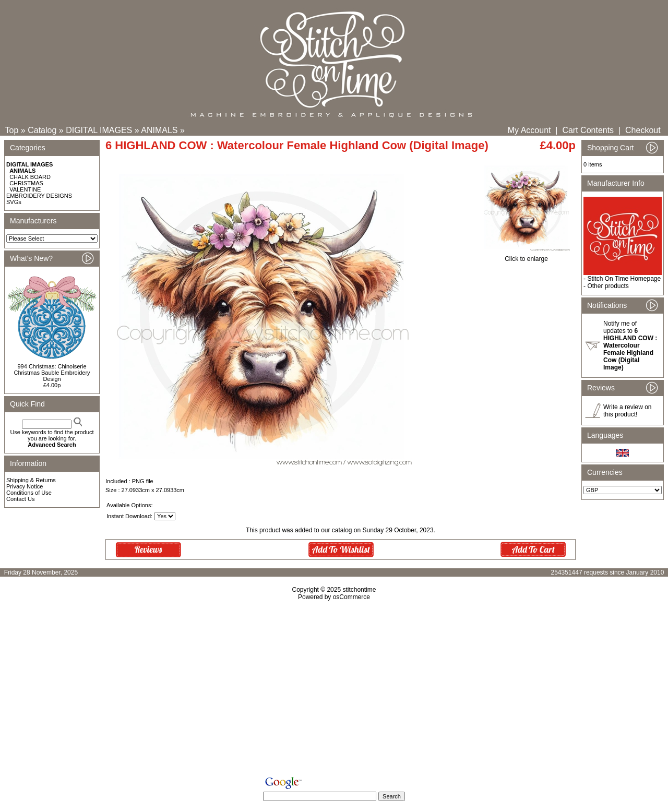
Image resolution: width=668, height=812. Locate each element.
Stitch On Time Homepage (624, 279)
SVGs (14, 202)
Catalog (42, 130)
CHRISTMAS (26, 183)
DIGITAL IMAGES (99, 130)
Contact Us (20, 499)
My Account (529, 130)
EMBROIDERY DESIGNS (39, 196)
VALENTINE (25, 189)
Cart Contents (588, 130)
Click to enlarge (526, 256)
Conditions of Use (29, 493)
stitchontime (359, 590)
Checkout (643, 130)
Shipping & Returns (31, 480)
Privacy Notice (25, 486)
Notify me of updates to (630, 345)
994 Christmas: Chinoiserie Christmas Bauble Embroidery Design (52, 373)
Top (12, 130)
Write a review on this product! (627, 411)
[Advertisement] (334, 690)
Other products (608, 286)
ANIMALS (159, 130)
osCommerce (351, 597)
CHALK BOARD (30, 177)
